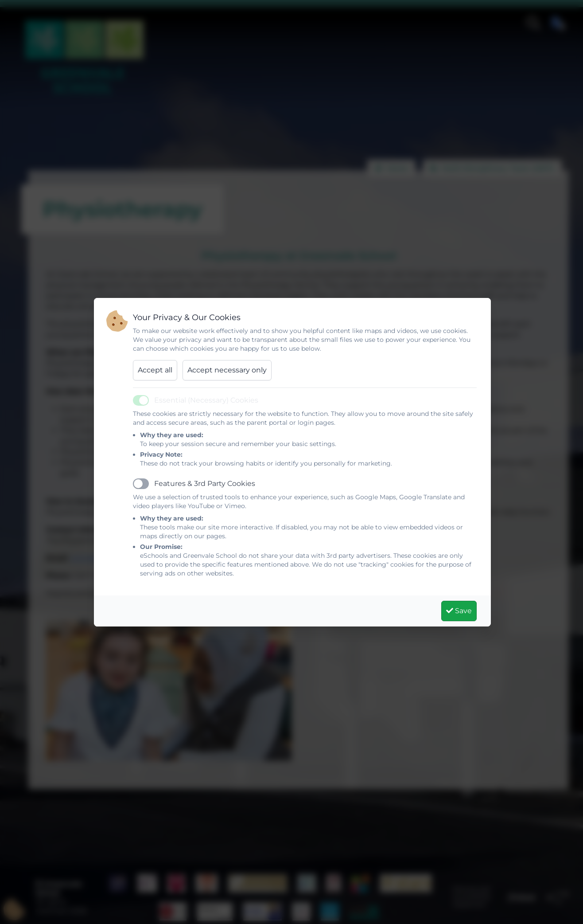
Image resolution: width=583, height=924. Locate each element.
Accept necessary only (227, 370)
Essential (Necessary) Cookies (206, 400)
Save (459, 611)
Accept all (155, 370)
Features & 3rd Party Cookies (205, 484)
